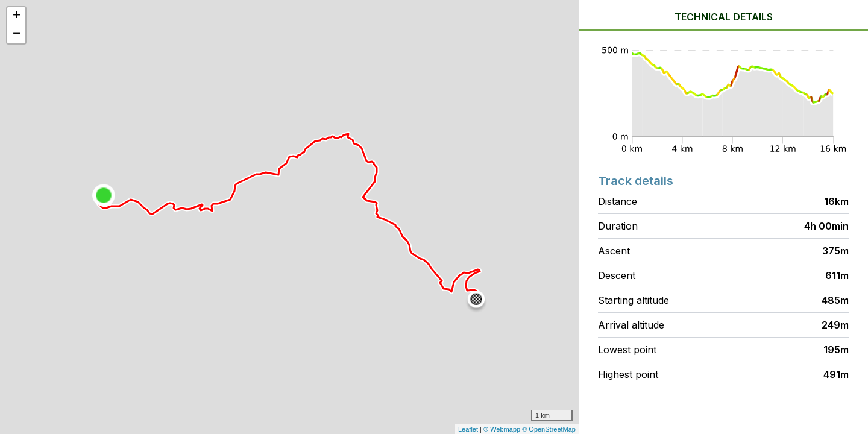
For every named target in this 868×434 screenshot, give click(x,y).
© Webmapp (503, 429)
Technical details (724, 17)
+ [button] (17, 16)
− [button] (17, 34)
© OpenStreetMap (549, 429)
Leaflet (468, 429)
